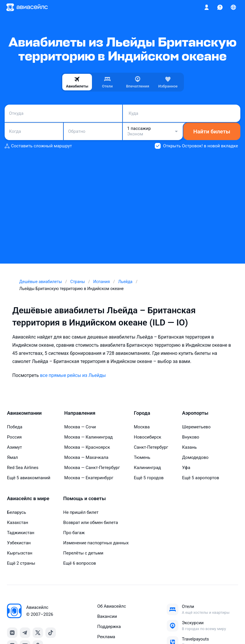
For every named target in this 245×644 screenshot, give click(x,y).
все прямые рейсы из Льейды (73, 375)
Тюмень (142, 457)
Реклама (106, 637)
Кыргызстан (20, 553)
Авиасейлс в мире (28, 498)
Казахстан (18, 523)
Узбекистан (19, 543)
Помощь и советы (84, 498)
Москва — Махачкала (86, 457)
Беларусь (17, 512)
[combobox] (63, 113)
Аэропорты (195, 413)
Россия (14, 437)
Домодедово (195, 457)
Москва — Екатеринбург (89, 478)
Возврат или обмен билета (90, 523)
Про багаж (74, 533)
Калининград (147, 468)
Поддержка (109, 627)
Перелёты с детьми (83, 553)
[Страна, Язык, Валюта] (233, 7)
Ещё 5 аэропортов (201, 478)
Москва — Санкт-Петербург (92, 468)
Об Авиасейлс (112, 606)
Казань (189, 447)
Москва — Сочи (80, 427)
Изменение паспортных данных (96, 543)
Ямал (13, 457)
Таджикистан (21, 533)
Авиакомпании (24, 413)
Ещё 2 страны (21, 563)
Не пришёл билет (81, 512)
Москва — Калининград (89, 437)
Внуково (191, 437)
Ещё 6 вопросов (80, 563)
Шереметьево (196, 427)
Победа (15, 427)
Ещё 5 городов (149, 478)
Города (142, 413)
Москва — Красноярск (87, 447)
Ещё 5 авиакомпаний (29, 478)
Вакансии (107, 616)
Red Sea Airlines (23, 468)
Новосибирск (148, 437)
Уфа (186, 468)
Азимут (15, 447)
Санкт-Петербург (151, 447)
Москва (142, 427)
